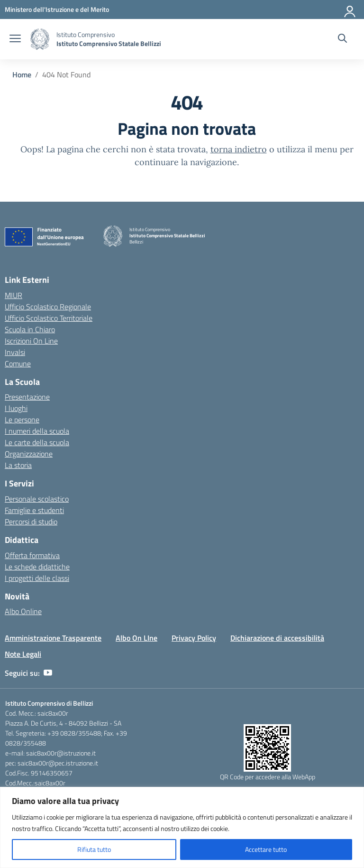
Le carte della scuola (37, 442)
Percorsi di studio (31, 522)
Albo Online (23, 611)
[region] (182, 827)
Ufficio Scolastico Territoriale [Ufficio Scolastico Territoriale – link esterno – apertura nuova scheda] (49, 318)
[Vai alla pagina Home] (22, 75)
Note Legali (23, 654)
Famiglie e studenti (34, 510)
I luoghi (16, 408)
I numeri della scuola (37, 431)
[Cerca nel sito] (342, 39)
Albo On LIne (136, 638)
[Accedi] (350, 9)
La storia (18, 465)
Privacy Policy (194, 638)
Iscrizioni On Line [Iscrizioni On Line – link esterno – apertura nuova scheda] (31, 341)
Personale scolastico (37, 499)
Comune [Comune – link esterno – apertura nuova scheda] (18, 364)
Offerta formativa (32, 555)
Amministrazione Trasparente (53, 638)
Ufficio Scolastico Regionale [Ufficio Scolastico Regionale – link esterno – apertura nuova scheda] (48, 307)
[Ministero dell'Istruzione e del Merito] (57, 9)
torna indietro (239, 149)
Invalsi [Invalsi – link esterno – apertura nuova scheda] (15, 352)
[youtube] (48, 673)
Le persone (22, 420)
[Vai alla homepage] (40, 39)
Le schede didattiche (37, 567)
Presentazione (27, 397)
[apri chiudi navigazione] (15, 39)
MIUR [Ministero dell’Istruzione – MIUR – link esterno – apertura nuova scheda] (14, 295)
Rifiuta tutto (94, 849)
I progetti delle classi (37, 578)
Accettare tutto (266, 849)
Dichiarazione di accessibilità (277, 638)
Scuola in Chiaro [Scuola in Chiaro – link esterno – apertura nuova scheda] (30, 329)
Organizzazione (29, 454)
